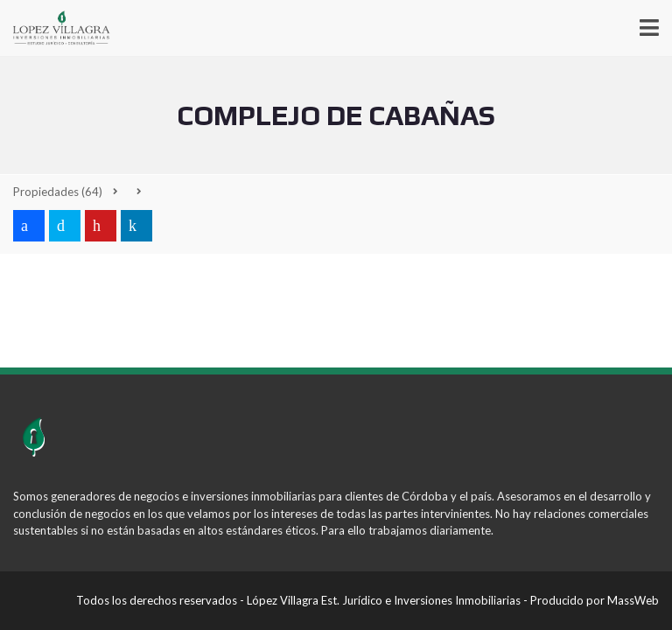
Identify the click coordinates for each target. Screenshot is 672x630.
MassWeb (633, 600)
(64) (58, 192)
